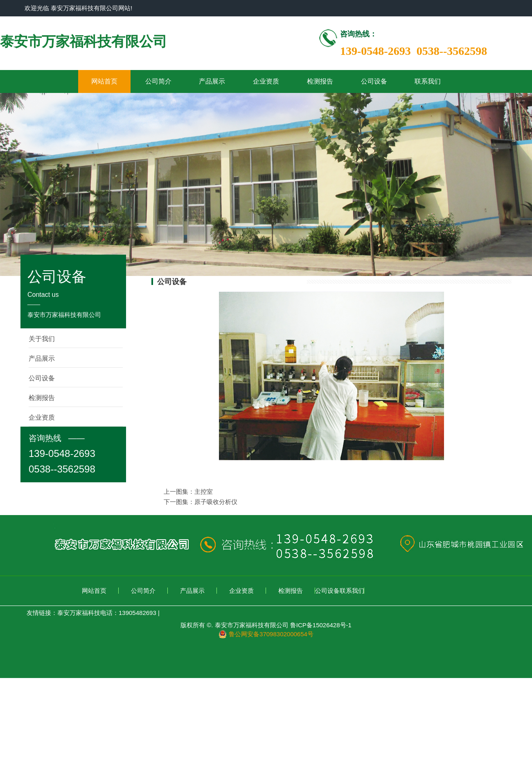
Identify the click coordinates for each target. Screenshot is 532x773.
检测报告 (320, 81)
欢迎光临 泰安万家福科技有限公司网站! (78, 8)
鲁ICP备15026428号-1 (321, 625)
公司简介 (158, 81)
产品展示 (212, 81)
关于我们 (42, 339)
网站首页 (104, 81)
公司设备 (374, 81)
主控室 (204, 492)
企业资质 (266, 81)
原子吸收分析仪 (216, 502)
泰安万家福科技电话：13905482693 (107, 613)
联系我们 (428, 81)
